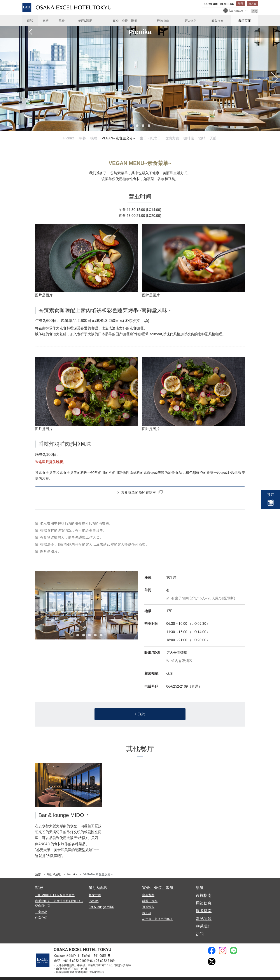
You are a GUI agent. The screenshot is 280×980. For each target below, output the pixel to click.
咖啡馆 (189, 138)
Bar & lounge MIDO (61, 815)
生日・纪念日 (150, 138)
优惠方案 (172, 138)
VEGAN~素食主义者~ (119, 138)
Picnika (69, 138)
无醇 (213, 138)
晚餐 (94, 138)
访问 (254, 11)
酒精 (202, 138)
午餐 (82, 138)
